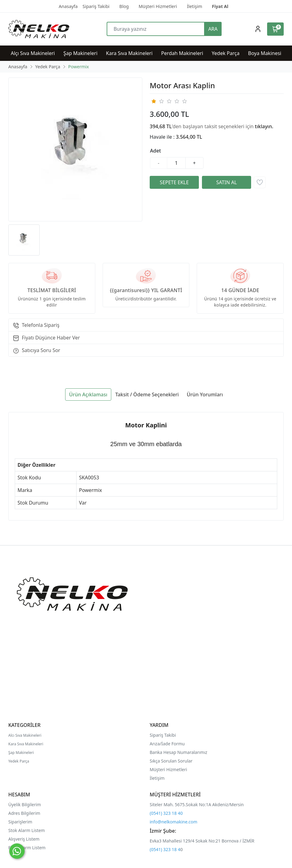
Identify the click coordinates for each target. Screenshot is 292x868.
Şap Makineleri (21, 753)
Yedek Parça (19, 761)
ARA (213, 29)
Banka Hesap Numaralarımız (178, 752)
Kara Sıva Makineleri (26, 744)
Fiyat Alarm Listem (27, 848)
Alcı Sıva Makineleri (25, 735)
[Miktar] (176, 163)
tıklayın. (264, 126)
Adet (156, 151)
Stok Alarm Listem (27, 830)
